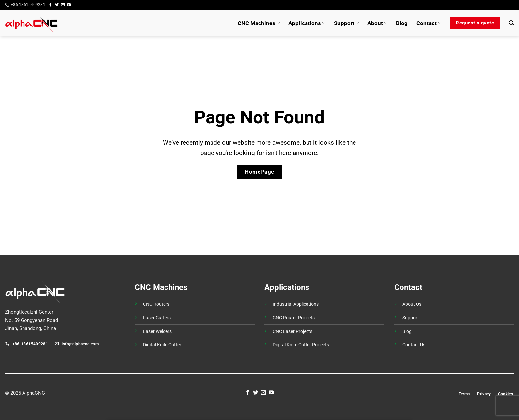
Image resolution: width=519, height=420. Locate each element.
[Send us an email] (63, 5)
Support (346, 23)
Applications (307, 23)
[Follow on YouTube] (69, 5)
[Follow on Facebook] (50, 5)
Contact (429, 23)
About (377, 23)
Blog (402, 23)
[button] (502, 5)
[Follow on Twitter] (57, 5)
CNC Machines (259, 23)
